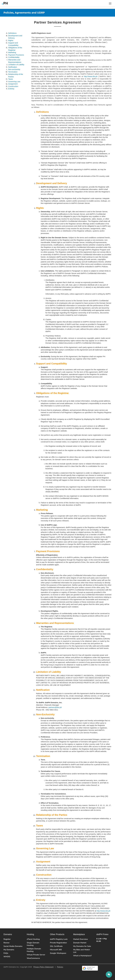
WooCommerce (33, 958)
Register (7, 939)
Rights (11, 40)
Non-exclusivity (14, 69)
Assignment (13, 84)
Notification (13, 67)
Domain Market (80, 943)
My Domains (9, 950)
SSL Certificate (56, 946)
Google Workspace (58, 953)
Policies (60, 967)
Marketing (12, 52)
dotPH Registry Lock (59, 939)
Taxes (11, 79)
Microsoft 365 (56, 950)
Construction (13, 86)
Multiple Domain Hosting (34, 950)
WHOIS (7, 957)
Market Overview (80, 939)
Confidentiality (14, 57)
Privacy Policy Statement (43, 967)
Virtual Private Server (36, 955)
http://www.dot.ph (91, 76)
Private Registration (58, 943)
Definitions (12, 33)
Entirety (11, 89)
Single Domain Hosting (33, 944)
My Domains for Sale (82, 946)
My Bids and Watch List (81, 951)
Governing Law (14, 81)
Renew (6, 943)
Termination (13, 72)
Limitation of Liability (16, 65)
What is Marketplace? (82, 956)
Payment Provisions (16, 55)
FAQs (6, 953)
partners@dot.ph (55, 707)
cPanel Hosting (33, 939)
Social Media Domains (13, 946)
